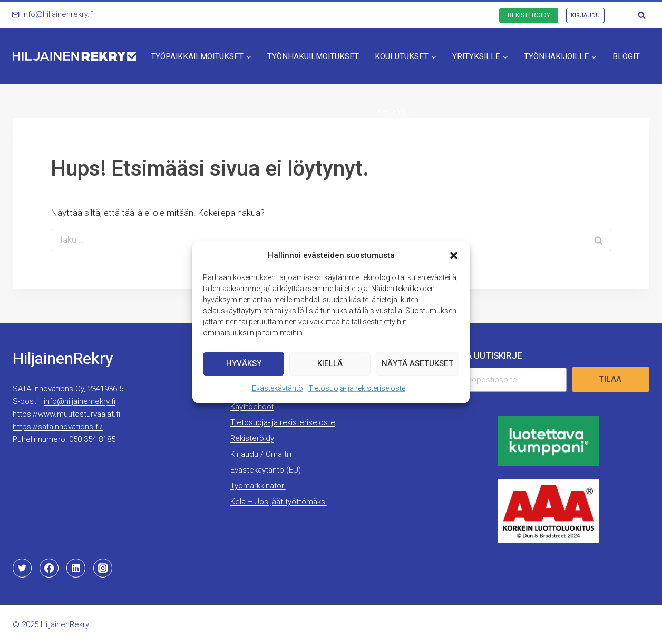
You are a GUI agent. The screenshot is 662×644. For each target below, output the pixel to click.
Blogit (626, 56)
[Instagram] (103, 568)
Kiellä (330, 368)
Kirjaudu (585, 16)
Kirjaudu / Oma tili (261, 454)
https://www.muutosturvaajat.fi (66, 414)
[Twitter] (22, 568)
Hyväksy (244, 368)
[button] (454, 259)
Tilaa (610, 379)
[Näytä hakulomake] (641, 15)
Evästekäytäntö (278, 392)
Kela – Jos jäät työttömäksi (279, 502)
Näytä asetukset (417, 368)
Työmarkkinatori (258, 486)
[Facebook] (49, 568)
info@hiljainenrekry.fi (80, 401)
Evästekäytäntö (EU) (266, 470)
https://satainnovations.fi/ (58, 427)
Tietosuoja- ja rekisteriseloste (357, 392)
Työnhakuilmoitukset (313, 56)
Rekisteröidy (529, 15)
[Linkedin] (76, 568)
